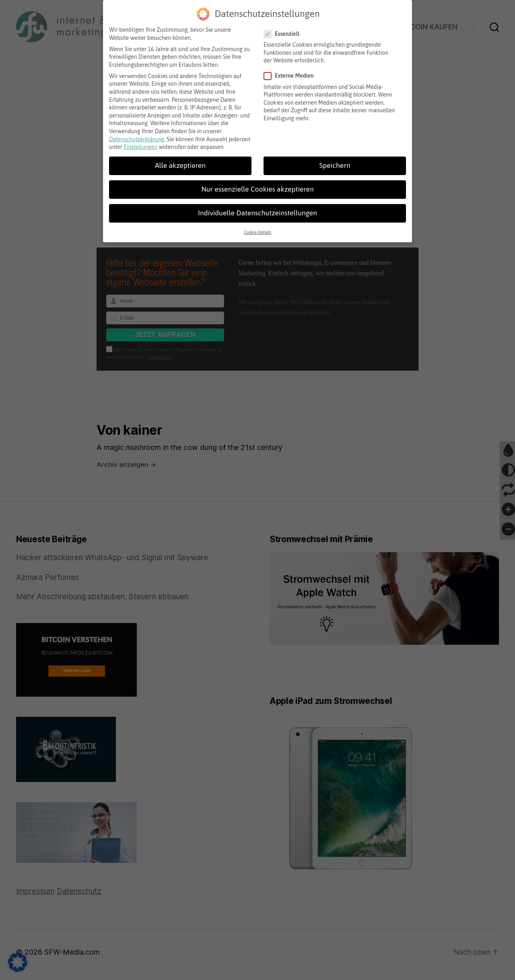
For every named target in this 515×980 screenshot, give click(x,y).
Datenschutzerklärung (137, 134)
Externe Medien (292, 71)
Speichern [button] (335, 161)
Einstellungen (140, 142)
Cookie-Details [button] (257, 227)
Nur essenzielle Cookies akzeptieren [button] (257, 184)
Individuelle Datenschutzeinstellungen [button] (257, 208)
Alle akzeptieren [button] (180, 161)
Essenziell (284, 29)
